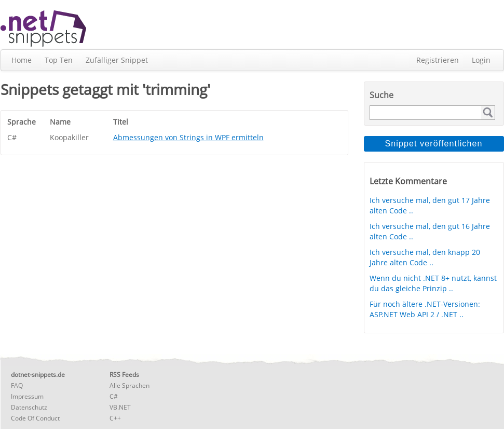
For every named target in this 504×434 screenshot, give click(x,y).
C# (114, 396)
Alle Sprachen (130, 385)
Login (481, 60)
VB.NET (120, 407)
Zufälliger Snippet (117, 60)
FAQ (17, 385)
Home (22, 60)
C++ (115, 418)
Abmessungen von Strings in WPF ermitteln (188, 137)
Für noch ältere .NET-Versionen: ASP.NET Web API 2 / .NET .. (425, 309)
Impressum (27, 396)
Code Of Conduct (35, 418)
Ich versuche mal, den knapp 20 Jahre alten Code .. (425, 257)
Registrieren (438, 60)
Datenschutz (29, 407)
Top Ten (59, 60)
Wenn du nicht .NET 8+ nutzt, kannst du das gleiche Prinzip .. (433, 283)
